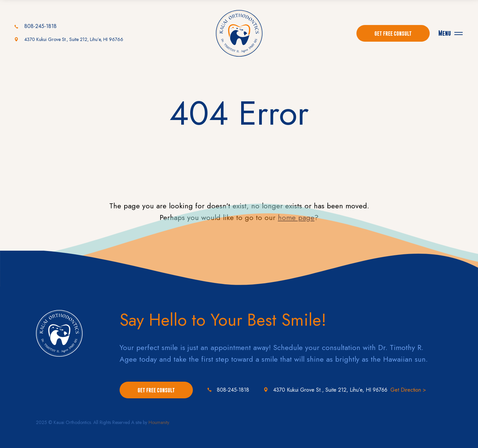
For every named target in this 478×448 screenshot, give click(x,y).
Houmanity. (159, 422)
